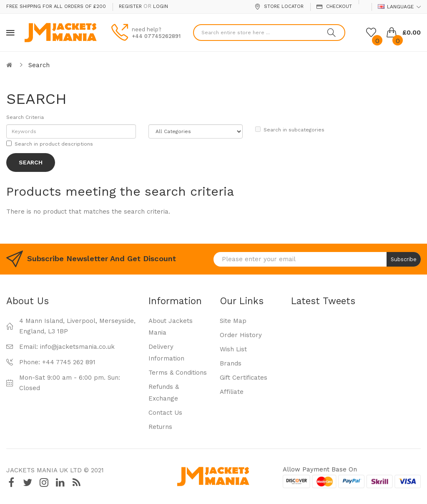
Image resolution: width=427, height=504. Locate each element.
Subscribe (404, 259)
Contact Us (165, 413)
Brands (231, 363)
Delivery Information (166, 353)
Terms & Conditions (178, 373)
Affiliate (232, 392)
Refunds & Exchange (164, 393)
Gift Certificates (244, 378)
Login (161, 6)
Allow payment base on (320, 469)
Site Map (233, 321)
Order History (241, 335)
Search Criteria (25, 117)
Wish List (233, 349)
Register (130, 6)
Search (39, 65)
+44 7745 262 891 (69, 362)
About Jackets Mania (171, 327)
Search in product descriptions (50, 144)
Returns (160, 427)
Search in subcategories (290, 130)
